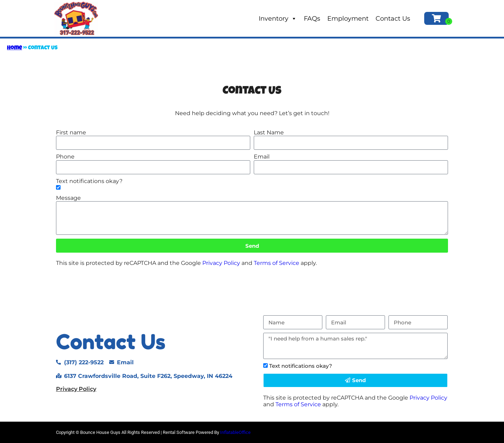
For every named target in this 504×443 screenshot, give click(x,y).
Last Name (269, 132)
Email (262, 157)
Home (15, 48)
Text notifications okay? (89, 181)
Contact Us (393, 19)
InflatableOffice (235, 432)
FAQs (312, 19)
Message (68, 198)
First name (71, 132)
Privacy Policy (221, 263)
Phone (65, 157)
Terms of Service (276, 263)
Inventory (278, 19)
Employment (348, 19)
